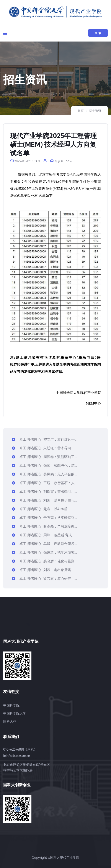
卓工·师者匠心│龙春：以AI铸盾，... (43, 509)
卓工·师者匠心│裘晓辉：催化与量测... (44, 561)
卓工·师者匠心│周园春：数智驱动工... (44, 457)
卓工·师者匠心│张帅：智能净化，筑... (44, 465)
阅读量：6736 (61, 161)
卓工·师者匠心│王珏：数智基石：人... (44, 483)
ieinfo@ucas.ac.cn (17, 756)
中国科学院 (11, 705)
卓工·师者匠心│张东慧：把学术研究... (44, 552)
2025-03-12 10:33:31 (25, 161)
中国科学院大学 (15, 713)
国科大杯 (10, 721)
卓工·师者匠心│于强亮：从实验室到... (44, 518)
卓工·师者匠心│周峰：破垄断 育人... (43, 535)
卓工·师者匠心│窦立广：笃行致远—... (45, 439)
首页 (81, 111)
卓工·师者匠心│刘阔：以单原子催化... (44, 500)
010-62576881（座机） (20, 749)
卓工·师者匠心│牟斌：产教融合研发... (44, 544)
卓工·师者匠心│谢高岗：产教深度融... (44, 526)
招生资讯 (95, 111)
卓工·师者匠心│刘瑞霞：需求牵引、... (44, 491)
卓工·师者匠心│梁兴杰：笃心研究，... (44, 578)
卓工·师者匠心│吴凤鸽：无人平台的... (44, 474)
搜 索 (98, 33)
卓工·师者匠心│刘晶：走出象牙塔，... (44, 570)
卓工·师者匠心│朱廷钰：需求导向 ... (43, 448)
